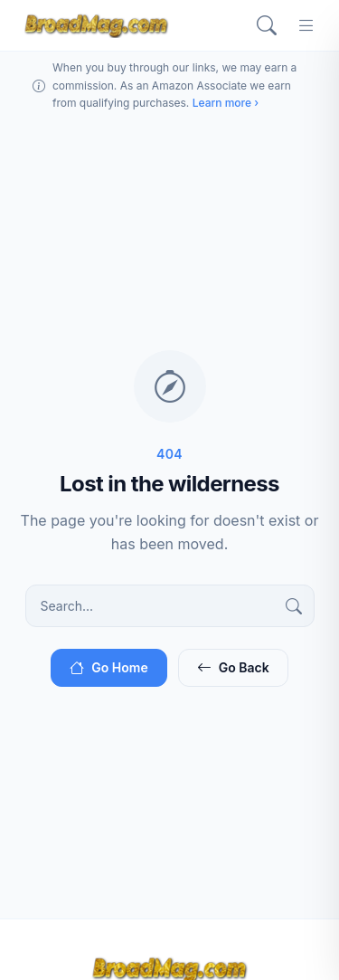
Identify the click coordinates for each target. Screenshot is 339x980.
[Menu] (306, 25)
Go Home (108, 667)
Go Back (233, 667)
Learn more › (226, 103)
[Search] (267, 25)
